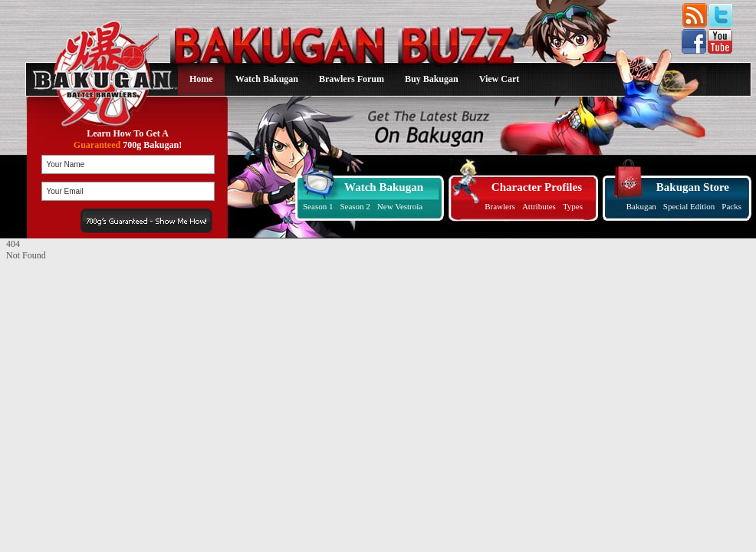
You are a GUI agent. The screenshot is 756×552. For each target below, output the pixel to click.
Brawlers (500, 206)
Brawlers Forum (352, 79)
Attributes (539, 206)
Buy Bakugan (432, 79)
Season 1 (318, 206)
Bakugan (641, 206)
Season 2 (355, 206)
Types (573, 206)
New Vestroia (400, 206)
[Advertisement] (102, 357)
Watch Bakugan (267, 79)
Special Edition (689, 206)
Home (201, 79)
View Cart (500, 79)
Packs (731, 206)
